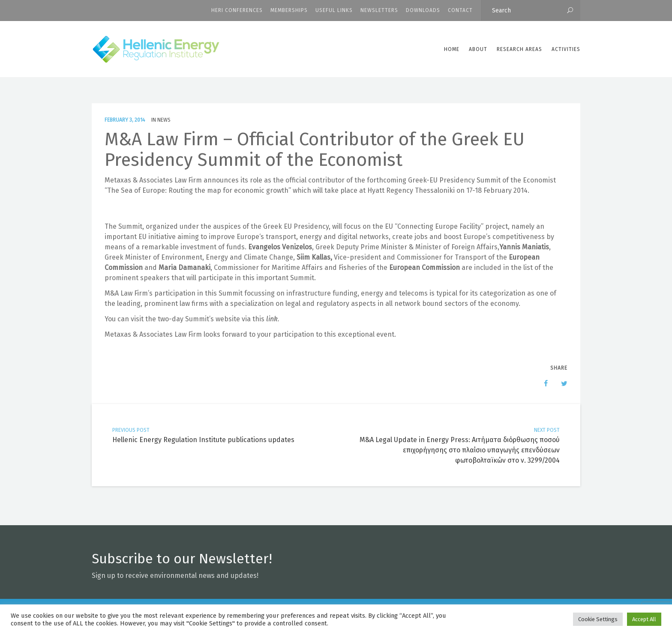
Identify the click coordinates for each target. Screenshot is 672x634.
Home (452, 49)
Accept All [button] (644, 619)
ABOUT (478, 49)
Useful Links (334, 10)
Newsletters (379, 10)
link (272, 319)
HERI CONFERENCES (237, 10)
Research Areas (519, 49)
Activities (566, 49)
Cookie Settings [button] (598, 619)
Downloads (423, 10)
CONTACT (460, 10)
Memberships (289, 10)
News (164, 120)
